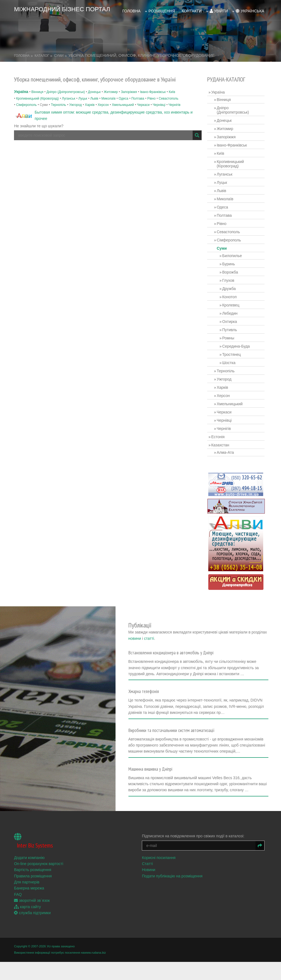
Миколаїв (109, 94)
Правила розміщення (33, 895)
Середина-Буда (239, 342)
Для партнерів (27, 901)
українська (250, 9)
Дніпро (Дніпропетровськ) (66, 88)
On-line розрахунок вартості (39, 883)
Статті (150, 883)
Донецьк (94, 88)
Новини (151, 889)
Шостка (231, 359)
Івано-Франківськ (153, 88)
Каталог (42, 52)
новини (219, 627)
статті (234, 627)
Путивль (232, 326)
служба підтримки (32, 932)
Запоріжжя (129, 88)
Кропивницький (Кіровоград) (38, 94)
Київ (172, 88)
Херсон (103, 101)
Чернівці (159, 101)
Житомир (111, 88)
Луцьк (83, 94)
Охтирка (232, 318)
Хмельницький (123, 101)
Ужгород (75, 101)
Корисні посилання (161, 876)
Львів (94, 94)
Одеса (123, 94)
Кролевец (233, 301)
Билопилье (235, 252)
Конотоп (232, 293)
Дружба (231, 285)
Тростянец (234, 351)
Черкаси (143, 101)
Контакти (192, 9)
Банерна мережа (29, 907)
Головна (131, 9)
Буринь (231, 260)
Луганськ (69, 94)
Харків (90, 101)
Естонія (220, 433)
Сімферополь (26, 101)
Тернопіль (59, 101)
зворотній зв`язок (32, 919)
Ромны (231, 334)
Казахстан (223, 441)
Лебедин (232, 309)
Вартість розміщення (33, 889)
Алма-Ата (228, 449)
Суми (59, 52)
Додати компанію (29, 876)
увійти (219, 9)
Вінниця (37, 88)
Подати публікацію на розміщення (175, 895)
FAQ (18, 913)
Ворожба (233, 268)
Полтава (138, 94)
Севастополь (168, 94)
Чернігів (175, 101)
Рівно (151, 94)
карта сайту (27, 925)
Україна (21, 88)
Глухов (231, 277)
